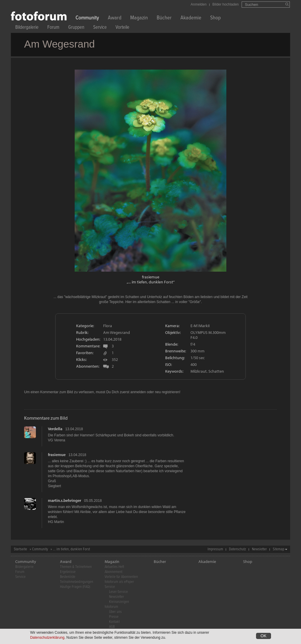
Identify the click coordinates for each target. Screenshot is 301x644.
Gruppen (76, 28)
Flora (108, 326)
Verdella (55, 429)
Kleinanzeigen (119, 602)
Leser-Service (118, 592)
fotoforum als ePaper (119, 582)
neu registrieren (167, 392)
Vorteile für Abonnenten (121, 577)
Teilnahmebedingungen (77, 582)
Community (87, 18)
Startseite (20, 549)
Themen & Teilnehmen (76, 567)
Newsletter (259, 549)
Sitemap (279, 549)
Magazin (139, 18)
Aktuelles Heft (114, 567)
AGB (112, 627)
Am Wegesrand (117, 332)
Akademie (191, 18)
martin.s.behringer (65, 500)
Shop (215, 18)
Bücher (164, 18)
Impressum (215, 549)
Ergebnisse (68, 572)
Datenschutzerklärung (47, 638)
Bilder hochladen (226, 4)
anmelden (138, 392)
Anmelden (199, 4)
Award (115, 18)
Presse (114, 617)
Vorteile (122, 28)
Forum (53, 28)
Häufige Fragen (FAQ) (75, 587)
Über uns (115, 612)
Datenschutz (238, 549)
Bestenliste (68, 577)
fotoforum (111, 607)
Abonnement (113, 572)
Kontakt (114, 622)
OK (263, 636)
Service (100, 28)
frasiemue (151, 277)
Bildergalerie (27, 28)
